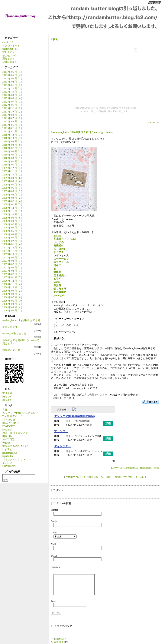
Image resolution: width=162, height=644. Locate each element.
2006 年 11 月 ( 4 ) (12, 284)
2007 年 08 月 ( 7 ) (12, 261)
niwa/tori (7, 430)
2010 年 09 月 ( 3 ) (12, 141)
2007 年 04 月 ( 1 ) (12, 271)
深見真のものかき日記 (15, 446)
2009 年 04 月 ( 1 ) (12, 195)
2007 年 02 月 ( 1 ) (12, 274)
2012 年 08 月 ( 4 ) (12, 98)
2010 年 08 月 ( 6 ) (12, 145)
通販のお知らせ (11, 350)
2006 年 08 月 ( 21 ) (13, 294)
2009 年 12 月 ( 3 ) (12, 168)
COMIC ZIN (9, 466)
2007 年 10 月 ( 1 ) (12, 254)
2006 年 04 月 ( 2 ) (12, 304)
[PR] (56, 39)
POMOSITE (9, 426)
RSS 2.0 (7, 400)
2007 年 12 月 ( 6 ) (12, 248)
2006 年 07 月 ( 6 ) (12, 297)
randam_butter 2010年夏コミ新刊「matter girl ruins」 (84, 132)
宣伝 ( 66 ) (8, 52)
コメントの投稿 (62, 503)
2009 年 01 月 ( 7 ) (12, 204)
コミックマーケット (14, 459)
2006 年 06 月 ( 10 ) (13, 301)
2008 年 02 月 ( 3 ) (12, 241)
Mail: (54, 544)
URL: (54, 556)
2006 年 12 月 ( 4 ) (12, 281)
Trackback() (146, 468)
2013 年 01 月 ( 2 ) (12, 85)
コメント (58, 490)
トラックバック (63, 626)
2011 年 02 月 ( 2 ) (12, 128)
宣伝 (156, 468)
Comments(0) (131, 468)
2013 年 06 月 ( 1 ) (12, 72)
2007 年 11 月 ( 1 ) (12, 251)
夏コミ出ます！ (11, 327)
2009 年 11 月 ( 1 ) (12, 171)
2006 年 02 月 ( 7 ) (12, 311)
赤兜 (5, 410)
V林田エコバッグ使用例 (80, 477)
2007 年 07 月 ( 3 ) (12, 264)
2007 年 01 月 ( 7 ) (12, 277)
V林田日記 (8, 439)
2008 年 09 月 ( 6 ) (12, 218)
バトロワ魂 (9, 420)
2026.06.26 (152, 123)
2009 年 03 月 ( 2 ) (12, 198)
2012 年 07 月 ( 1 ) (12, 102)
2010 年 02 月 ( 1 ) (12, 161)
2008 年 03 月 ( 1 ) (12, 238)
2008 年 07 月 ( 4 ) (12, 224)
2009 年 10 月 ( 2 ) (12, 175)
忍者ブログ (57, 642)
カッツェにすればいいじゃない (20, 413)
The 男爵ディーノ (12, 416)
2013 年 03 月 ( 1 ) (12, 78)
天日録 (6, 443)
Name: (54, 510)
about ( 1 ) (8, 42)
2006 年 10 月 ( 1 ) (12, 287)
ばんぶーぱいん (11, 423)
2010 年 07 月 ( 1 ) (12, 148)
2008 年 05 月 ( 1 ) (12, 231)
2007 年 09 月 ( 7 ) (12, 258)
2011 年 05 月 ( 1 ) (12, 125)
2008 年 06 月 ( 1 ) (12, 228)
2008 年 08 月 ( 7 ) (12, 221)
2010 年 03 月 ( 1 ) (12, 158)
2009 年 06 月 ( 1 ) (12, 188)
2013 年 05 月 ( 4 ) (12, 75)
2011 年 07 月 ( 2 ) (12, 118)
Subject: (55, 521)
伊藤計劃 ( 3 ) (10, 62)
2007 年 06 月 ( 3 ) (12, 268)
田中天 (57, 265)
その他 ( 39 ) (9, 56)
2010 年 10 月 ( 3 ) (12, 138)
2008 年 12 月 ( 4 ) (12, 208)
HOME (59, 639)
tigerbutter (8, 456)
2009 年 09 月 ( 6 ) (12, 178)
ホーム (99, 477)
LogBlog (7, 449)
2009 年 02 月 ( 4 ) (12, 201)
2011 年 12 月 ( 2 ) (12, 108)
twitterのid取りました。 (16, 333)
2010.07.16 (116, 468)
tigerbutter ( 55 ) (11, 49)
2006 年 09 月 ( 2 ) (12, 291)
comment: (56, 567)
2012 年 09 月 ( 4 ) (12, 95)
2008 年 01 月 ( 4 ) (12, 244)
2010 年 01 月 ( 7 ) (12, 165)
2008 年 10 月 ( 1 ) (12, 214)
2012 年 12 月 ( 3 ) (12, 88)
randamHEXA (10, 453)
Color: (54, 533)
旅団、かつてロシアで (15, 433)
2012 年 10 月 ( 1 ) (12, 92)
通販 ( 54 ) (8, 59)
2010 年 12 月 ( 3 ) (12, 135)
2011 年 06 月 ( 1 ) (12, 121)
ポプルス (7, 463)
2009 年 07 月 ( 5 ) (12, 185)
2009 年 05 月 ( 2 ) (12, 191)
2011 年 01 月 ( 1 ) (12, 131)
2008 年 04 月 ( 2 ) (12, 234)
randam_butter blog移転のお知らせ (21, 320)
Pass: (54, 601)
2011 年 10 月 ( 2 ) (12, 112)
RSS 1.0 (7, 397)
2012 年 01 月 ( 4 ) (12, 105)
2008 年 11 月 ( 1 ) (12, 211)
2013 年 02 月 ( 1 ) (12, 82)
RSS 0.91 (7, 393)
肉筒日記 (7, 436)
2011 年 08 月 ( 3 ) (12, 115)
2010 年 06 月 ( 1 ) (12, 151)
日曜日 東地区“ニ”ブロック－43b (124, 477)
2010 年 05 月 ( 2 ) (12, 155)
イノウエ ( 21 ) (11, 46)
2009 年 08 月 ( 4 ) (12, 181)
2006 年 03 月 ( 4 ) (12, 307)
